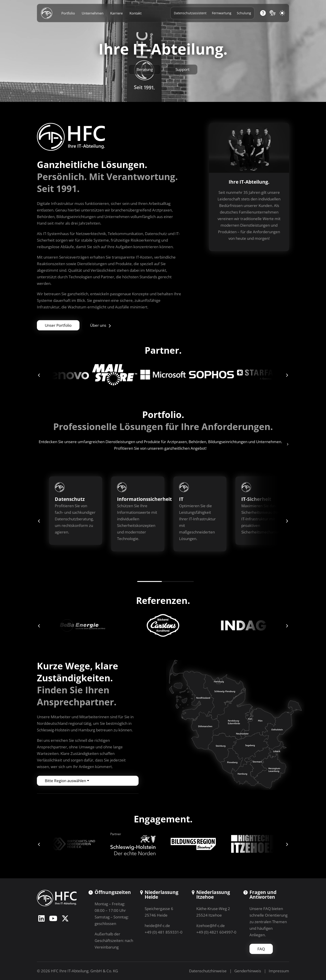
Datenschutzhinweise (208, 971)
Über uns (101, 325)
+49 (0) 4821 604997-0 (216, 932)
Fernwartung (222, 13)
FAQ (261, 949)
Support (182, 69)
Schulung (244, 13)
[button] (39, 375)
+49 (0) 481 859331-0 (164, 932)
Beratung (145, 69)
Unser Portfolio (58, 325)
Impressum (279, 971)
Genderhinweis (248, 971)
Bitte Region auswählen (65, 781)
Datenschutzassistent (190, 13)
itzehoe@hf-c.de (211, 926)
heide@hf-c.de (157, 926)
